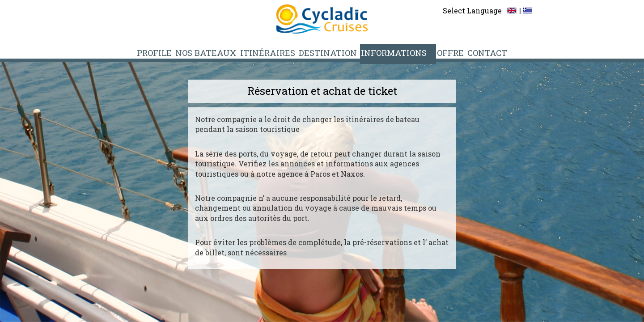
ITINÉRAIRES (273, 52)
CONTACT (481, 52)
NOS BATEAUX (214, 52)
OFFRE (444, 52)
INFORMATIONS (395, 52)
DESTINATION (332, 52)
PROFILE (163, 52)
